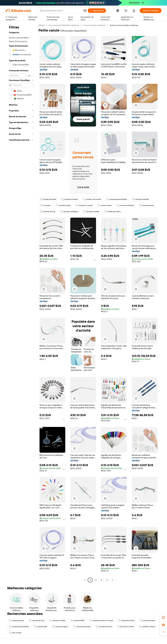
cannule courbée (91, 212)
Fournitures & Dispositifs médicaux (64, 25)
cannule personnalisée (117, 199)
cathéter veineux (147, 627)
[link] (163, 618)
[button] (85, 11)
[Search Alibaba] (60, 11)
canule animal (105, 205)
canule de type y (60, 627)
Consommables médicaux (94, 25)
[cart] (126, 11)
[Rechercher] (97, 11)
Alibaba (42, 25)
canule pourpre (147, 205)
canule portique (147, 620)
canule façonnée (48, 199)
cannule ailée (41, 627)
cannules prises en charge (101, 620)
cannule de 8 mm (104, 627)
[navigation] (21, 303)
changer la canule (84, 205)
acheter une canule (92, 199)
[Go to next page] (112, 580)
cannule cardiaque (69, 212)
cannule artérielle (141, 199)
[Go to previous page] (85, 580)
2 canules (45, 205)
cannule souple (63, 205)
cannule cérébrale (125, 205)
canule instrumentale (19, 627)
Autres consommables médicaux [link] (124, 25)
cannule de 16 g (48, 212)
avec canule (15, 633)
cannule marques (70, 199)
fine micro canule (126, 627)
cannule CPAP (77, 620)
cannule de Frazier (82, 627)
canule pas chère (113, 212)
